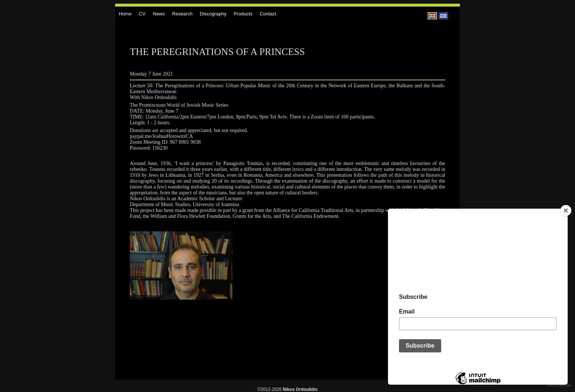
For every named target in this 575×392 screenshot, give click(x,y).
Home (125, 14)
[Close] (566, 210)
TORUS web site (559, 385)
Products (243, 14)
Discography (213, 14)
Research (182, 14)
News (159, 14)
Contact (268, 14)
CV (142, 14)
